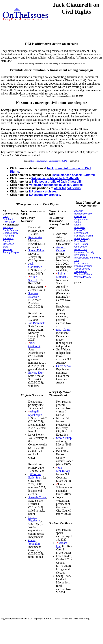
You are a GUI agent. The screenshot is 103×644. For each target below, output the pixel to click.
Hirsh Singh (9, 222)
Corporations (81, 219)
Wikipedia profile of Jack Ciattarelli (55, 178)
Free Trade (80, 241)
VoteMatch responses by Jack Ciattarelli (56, 185)
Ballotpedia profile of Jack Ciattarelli (56, 182)
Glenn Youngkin (34, 542)
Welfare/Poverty (83, 277)
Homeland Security (85, 252)
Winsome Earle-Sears (35, 476)
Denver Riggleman (35, 519)
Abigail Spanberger (35, 413)
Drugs (78, 225)
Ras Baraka (35, 237)
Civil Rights (80, 216)
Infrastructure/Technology (88, 258)
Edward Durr (36, 373)
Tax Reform (80, 271)
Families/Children (84, 236)
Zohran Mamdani (62, 275)
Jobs (77, 260)
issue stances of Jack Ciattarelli (74, 175)
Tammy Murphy (11, 252)
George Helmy (10, 233)
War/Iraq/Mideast (84, 274)
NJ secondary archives (45, 195)
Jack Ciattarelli (34, 344)
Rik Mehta (8, 238)
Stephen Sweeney (34, 295)
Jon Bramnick (36, 323)
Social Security (82, 269)
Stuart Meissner (8, 248)
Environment (81, 233)
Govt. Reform (82, 244)
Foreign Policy (82, 238)
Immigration (81, 255)
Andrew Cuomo (61, 249)
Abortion (79, 211)
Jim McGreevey (63, 469)
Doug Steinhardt (8, 218)
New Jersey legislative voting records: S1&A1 (49, 161)
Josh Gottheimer (35, 265)
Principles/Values (84, 266)
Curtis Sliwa (63, 366)
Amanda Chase (37, 497)
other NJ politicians (67, 188)
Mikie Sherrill (33, 278)
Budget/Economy (84, 214)
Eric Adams (63, 330)
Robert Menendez (8, 243)
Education (80, 227)
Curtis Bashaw (10, 230)
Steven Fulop (36, 250)
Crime (78, 222)
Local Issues (81, 263)
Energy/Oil (80, 230)
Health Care (81, 249)
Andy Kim (8, 227)
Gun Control (81, 247)
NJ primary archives (43, 191)
